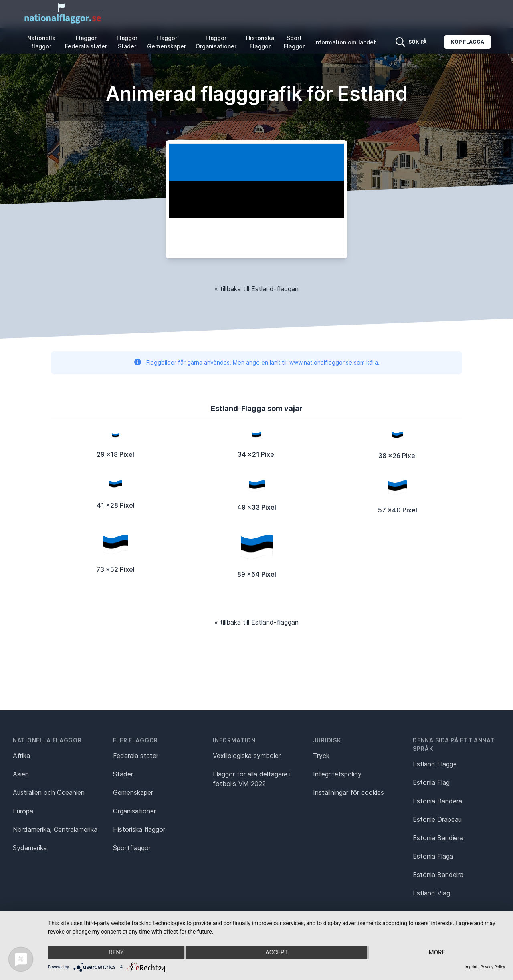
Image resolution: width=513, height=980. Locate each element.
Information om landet (345, 42)
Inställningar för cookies (348, 792)
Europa (23, 811)
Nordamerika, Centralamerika (55, 829)
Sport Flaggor (294, 42)
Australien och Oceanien (49, 792)
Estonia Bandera (437, 801)
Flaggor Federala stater (86, 42)
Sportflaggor (132, 848)
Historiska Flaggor (260, 42)
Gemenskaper (133, 792)
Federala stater (136, 756)
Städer (123, 774)
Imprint (471, 967)
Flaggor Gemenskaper (167, 42)
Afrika (21, 756)
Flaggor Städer (127, 42)
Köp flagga (468, 42)
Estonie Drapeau (437, 819)
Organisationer (134, 811)
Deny (116, 952)
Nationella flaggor (41, 42)
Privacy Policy (493, 967)
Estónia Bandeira (438, 875)
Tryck (321, 756)
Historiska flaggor (139, 829)
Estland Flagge (435, 764)
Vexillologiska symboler (247, 756)
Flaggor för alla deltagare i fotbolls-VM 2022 (252, 779)
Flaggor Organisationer (216, 42)
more (437, 952)
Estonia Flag (431, 782)
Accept (277, 952)
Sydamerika (30, 848)
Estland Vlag (431, 893)
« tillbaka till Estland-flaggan (256, 289)
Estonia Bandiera (438, 838)
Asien (21, 774)
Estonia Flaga (433, 856)
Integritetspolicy (337, 774)
